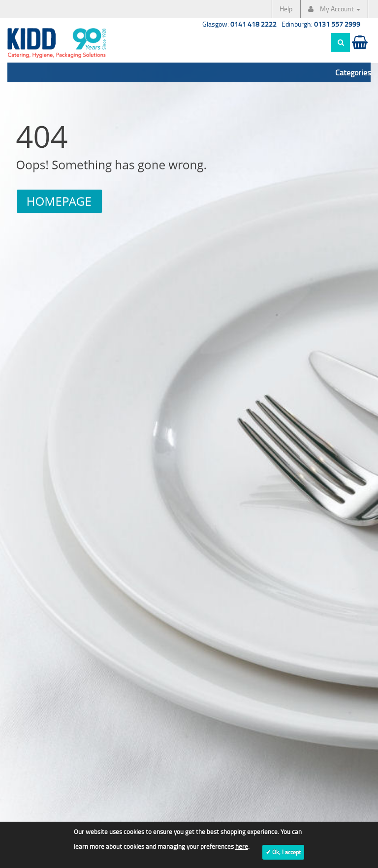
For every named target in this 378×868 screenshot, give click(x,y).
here (242, 846)
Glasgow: (239, 24)
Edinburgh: (321, 24)
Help (286, 9)
